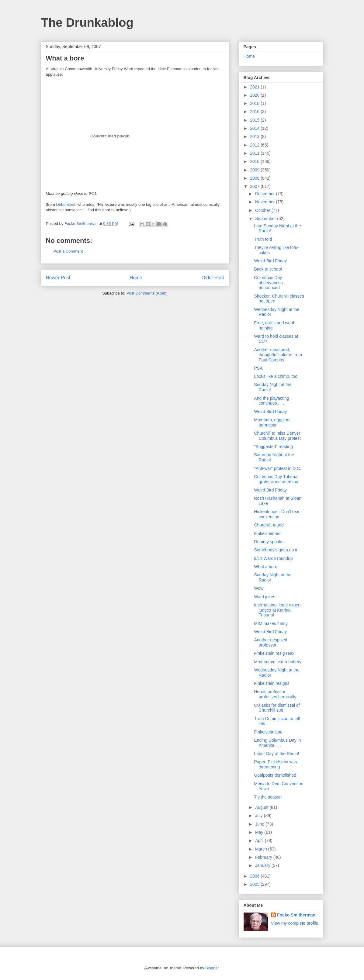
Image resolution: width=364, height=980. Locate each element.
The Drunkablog (87, 22)
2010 (255, 161)
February (264, 857)
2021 (255, 87)
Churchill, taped (269, 525)
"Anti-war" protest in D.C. (277, 468)
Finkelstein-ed (267, 533)
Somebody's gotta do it (276, 550)
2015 (255, 120)
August (262, 807)
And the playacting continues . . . (271, 401)
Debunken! (66, 204)
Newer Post (58, 278)
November (265, 202)
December (265, 194)
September (266, 219)
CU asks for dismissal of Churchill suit (277, 708)
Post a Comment (68, 251)
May (260, 832)
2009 (255, 170)
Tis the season (268, 797)
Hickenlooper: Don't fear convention (277, 514)
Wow (259, 588)
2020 (255, 95)
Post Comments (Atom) (147, 293)
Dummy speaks (269, 542)
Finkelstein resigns (272, 683)
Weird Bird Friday (270, 261)
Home (136, 278)
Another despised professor (270, 642)
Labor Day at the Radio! (276, 754)
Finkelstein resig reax (274, 653)
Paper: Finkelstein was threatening (275, 764)
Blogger (212, 968)
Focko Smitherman (296, 915)
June (260, 824)
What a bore (265, 567)
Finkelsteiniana (268, 732)
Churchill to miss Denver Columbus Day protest (277, 436)
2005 (255, 884)
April (260, 840)
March (262, 849)
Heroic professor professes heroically (275, 694)
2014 (255, 128)
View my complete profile (295, 923)
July (260, 816)
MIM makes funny (271, 623)
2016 (255, 112)
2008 (255, 178)
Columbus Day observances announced (268, 283)
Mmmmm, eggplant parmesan (272, 422)
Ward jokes (265, 597)
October (263, 210)
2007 (255, 186)
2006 (255, 876)
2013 (255, 136)
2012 (255, 145)
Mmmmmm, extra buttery (278, 662)
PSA (258, 368)
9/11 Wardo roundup (273, 558)
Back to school (268, 269)
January (263, 865)
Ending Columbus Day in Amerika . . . (277, 743)
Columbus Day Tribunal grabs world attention (276, 479)
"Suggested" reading (273, 447)
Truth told (263, 239)
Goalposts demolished (275, 775)
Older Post (213, 278)
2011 (255, 153)
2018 (255, 103)
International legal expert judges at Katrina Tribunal (277, 610)
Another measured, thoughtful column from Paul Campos (278, 355)
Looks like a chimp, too (276, 376)
